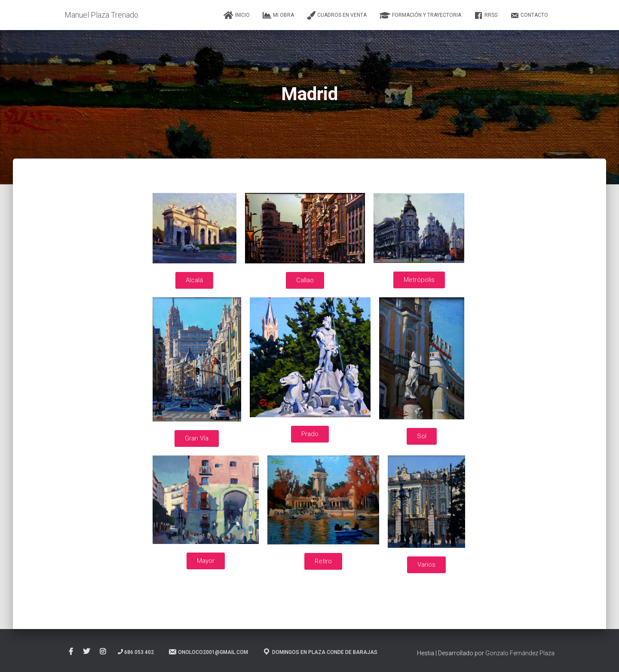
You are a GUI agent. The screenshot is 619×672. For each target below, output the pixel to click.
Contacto (529, 15)
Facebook (71, 652)
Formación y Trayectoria (420, 15)
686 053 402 (136, 652)
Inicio (237, 15)
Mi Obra (278, 15)
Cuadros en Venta (337, 15)
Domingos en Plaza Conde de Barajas (320, 652)
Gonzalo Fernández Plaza (520, 653)
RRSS (486, 15)
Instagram (103, 652)
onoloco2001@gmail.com (208, 652)
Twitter (86, 652)
